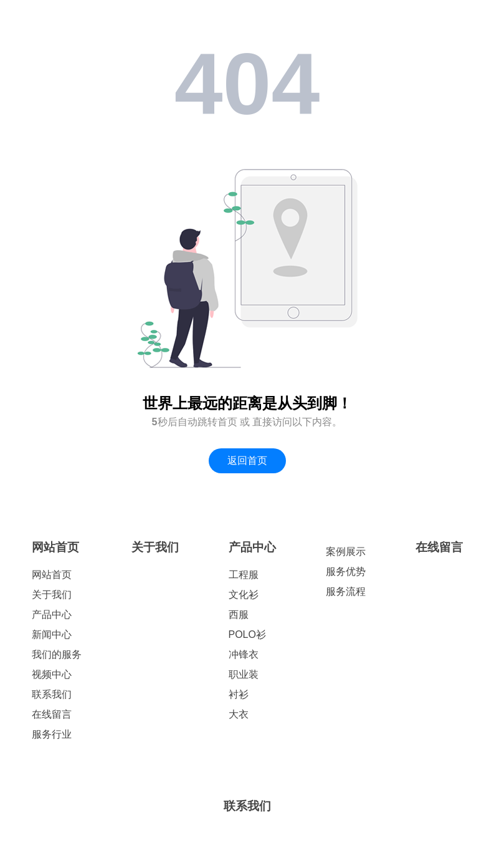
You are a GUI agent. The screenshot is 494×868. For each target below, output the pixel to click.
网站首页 (55, 547)
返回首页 (247, 461)
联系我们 (52, 694)
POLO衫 (247, 634)
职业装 (244, 674)
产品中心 (52, 615)
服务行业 (52, 734)
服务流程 (346, 591)
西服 (239, 615)
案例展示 (346, 552)
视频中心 (52, 674)
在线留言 (52, 714)
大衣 (239, 714)
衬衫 (239, 694)
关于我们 (52, 595)
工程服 (244, 575)
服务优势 (346, 571)
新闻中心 (52, 634)
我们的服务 (57, 654)
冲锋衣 (244, 654)
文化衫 (244, 595)
